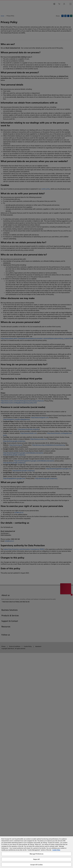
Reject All (36, 859)
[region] (36, 852)
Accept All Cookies (37, 865)
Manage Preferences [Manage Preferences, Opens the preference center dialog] (36, 854)
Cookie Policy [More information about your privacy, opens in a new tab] (56, 850)
